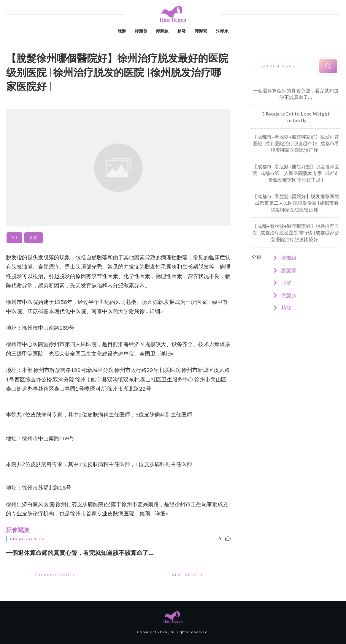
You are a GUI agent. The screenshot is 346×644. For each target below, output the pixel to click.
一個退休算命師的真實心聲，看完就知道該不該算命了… (296, 94)
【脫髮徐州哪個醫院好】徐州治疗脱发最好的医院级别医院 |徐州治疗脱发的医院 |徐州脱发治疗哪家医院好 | (117, 71)
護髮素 (289, 270)
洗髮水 (289, 295)
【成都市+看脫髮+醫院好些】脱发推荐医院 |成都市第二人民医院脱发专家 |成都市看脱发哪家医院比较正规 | (296, 173)
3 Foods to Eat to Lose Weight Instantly (296, 117)
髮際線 (289, 258)
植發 (286, 308)
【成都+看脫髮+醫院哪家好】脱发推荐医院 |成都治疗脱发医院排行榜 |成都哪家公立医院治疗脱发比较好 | (296, 232)
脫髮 (286, 283)
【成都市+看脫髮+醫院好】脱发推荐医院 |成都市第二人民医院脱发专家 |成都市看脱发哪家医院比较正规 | (296, 203)
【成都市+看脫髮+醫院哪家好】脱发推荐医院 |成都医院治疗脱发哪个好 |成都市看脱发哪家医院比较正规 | (296, 143)
